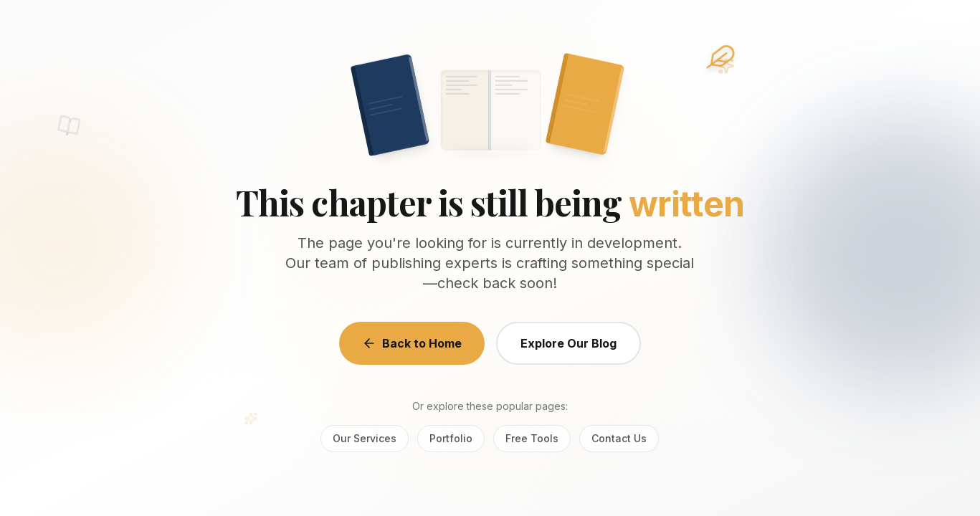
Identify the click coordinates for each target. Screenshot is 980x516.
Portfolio (451, 438)
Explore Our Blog (569, 343)
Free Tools (532, 438)
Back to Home (412, 343)
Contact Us (619, 438)
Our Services (365, 438)
